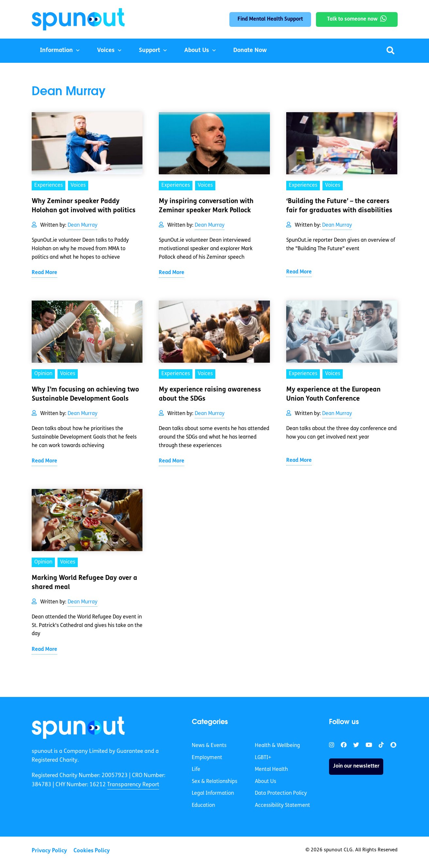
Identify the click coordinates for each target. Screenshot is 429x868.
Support (149, 51)
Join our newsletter (356, 766)
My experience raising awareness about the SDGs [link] (210, 394)
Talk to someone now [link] (352, 19)
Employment (207, 758)
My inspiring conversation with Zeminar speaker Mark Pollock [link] (206, 206)
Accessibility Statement (282, 806)
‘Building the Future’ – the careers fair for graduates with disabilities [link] (339, 206)
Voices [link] (78, 185)
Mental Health (271, 770)
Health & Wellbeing (277, 746)
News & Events (209, 746)
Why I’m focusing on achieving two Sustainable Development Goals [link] (85, 394)
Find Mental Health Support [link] (270, 19)
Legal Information (213, 793)
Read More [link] (44, 273)
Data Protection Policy (281, 793)
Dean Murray (82, 225)
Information (56, 51)
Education (203, 806)
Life (196, 770)
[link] (78, 728)
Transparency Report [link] (133, 785)
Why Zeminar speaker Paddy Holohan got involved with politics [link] (84, 206)
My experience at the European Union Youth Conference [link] (333, 394)
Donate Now (250, 51)
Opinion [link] (43, 374)
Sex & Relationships (214, 782)
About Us (197, 51)
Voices (106, 51)
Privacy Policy (49, 851)
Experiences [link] (49, 185)
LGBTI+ (263, 758)
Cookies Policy (92, 851)
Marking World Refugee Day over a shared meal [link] (84, 583)
